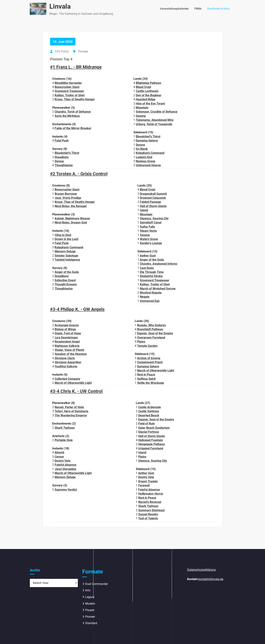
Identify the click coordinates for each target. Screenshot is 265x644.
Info (88, 590)
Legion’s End (144, 157)
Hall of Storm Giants (153, 206)
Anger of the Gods (67, 272)
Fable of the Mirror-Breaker (73, 128)
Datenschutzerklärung (201, 570)
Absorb (59, 452)
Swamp (141, 116)
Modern (90, 604)
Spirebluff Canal (151, 222)
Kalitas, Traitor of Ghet (70, 95)
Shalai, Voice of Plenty (69, 350)
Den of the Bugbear (149, 95)
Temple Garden (147, 346)
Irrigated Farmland (151, 448)
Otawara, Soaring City (154, 218)
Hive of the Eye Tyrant (150, 104)
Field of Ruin (146, 424)
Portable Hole (64, 440)
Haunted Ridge (146, 99)
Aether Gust (148, 256)
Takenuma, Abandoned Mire (155, 120)
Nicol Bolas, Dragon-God (71, 222)
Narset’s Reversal (150, 502)
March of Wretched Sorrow (158, 289)
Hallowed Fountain (151, 440)
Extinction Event (65, 280)
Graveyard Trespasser (69, 91)
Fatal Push (62, 141)
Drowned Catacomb (153, 198)
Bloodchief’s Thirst (67, 153)
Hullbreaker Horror (151, 494)
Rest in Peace (146, 375)
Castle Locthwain (147, 91)
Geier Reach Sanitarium (154, 428)
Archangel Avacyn (67, 325)
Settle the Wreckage (151, 383)
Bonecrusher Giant (67, 87)
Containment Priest (150, 362)
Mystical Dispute (151, 293)
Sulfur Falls (147, 227)
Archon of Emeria (149, 358)
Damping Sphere (147, 141)
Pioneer (83, 51)
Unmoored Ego (150, 301)
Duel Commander (97, 584)
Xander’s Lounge (151, 243)
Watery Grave (149, 239)
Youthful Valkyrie (66, 366)
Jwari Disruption (65, 469)
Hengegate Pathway (152, 444)
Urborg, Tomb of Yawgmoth (154, 124)
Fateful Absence (66, 465)
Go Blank (142, 149)
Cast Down (147, 268)
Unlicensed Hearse (148, 165)
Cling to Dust (63, 235)
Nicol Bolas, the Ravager (71, 206)
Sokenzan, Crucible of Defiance (157, 112)
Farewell (144, 485)
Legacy (90, 597)
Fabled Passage (150, 202)
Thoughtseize (64, 165)
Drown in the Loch (67, 239)
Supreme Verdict (66, 490)
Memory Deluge (65, 251)
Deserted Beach (149, 415)
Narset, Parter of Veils (69, 407)
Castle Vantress (149, 411)
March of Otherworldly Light (73, 383)
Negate (145, 297)
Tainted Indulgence (67, 260)
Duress (59, 161)
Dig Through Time (152, 272)
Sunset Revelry (148, 514)
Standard (91, 623)
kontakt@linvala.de (211, 579)
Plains (141, 342)
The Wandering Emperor (71, 415)
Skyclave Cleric (65, 358)
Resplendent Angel (67, 342)
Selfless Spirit (146, 379)
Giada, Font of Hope (68, 333)
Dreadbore (62, 157)
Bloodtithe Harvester (68, 83)
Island (144, 210)
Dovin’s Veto (63, 461)
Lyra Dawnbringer (66, 338)
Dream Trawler (148, 481)
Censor (59, 457)
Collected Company (67, 379)
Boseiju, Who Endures (151, 325)
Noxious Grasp (145, 161)
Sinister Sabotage (66, 256)
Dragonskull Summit (153, 194)
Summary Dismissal (151, 510)
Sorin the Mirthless (67, 116)
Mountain (142, 108)
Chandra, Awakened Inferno (159, 264)
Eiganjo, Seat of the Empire (155, 333)
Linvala (60, 6)
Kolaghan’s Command (150, 153)
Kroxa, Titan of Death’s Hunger (75, 99)
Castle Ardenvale (150, 407)
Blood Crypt (143, 87)
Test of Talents (148, 518)
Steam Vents (148, 231)
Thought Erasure (66, 284)
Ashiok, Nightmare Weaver (72, 218)
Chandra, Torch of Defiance (73, 112)
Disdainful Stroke (151, 276)
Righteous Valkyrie (67, 346)
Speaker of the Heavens (71, 354)
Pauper (90, 610)
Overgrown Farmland (151, 338)
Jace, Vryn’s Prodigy (68, 198)
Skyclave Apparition (68, 362)
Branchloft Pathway (150, 329)
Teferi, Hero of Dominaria (71, 411)
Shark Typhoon (65, 428)
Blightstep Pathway (149, 83)
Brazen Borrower (66, 194)
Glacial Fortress (149, 432)
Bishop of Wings (65, 329)
